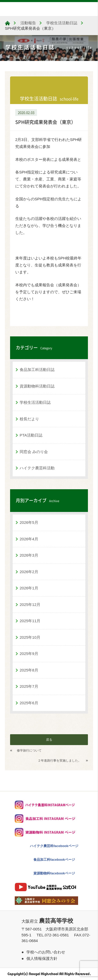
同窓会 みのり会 (34, 452)
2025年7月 (29, 686)
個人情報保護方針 (42, 958)
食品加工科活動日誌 (37, 370)
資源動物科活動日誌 (37, 386)
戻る (49, 740)
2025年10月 (30, 637)
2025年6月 (29, 703)
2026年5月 (29, 522)
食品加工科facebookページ (54, 860)
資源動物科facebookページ (54, 873)
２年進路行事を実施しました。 (59, 761)
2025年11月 (30, 621)
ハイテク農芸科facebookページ (54, 846)
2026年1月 (29, 588)
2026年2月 (29, 572)
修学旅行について (29, 750)
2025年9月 (29, 654)
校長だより (29, 419)
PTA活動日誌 (31, 435)
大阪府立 (47, 921)
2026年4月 (29, 539)
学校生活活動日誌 (35, 402)
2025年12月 (30, 604)
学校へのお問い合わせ (46, 952)
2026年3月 (29, 555)
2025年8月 (29, 670)
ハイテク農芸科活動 (37, 468)
